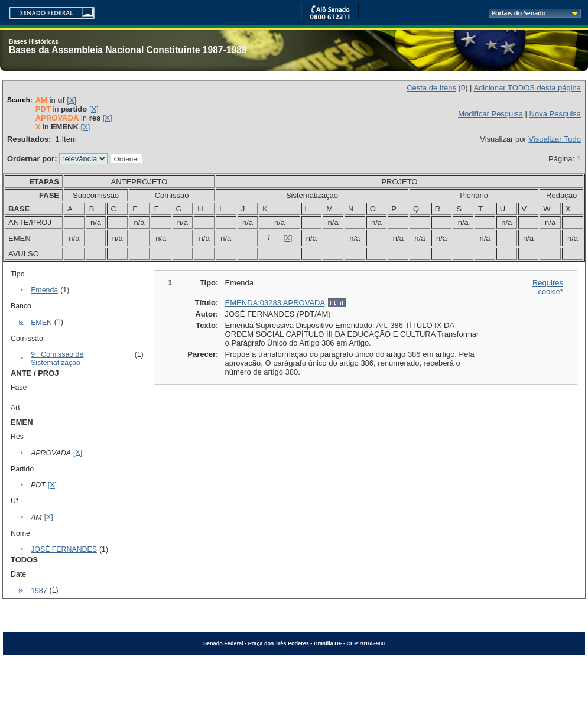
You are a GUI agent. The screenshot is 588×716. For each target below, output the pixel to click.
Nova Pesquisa (555, 114)
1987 (39, 591)
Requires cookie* (548, 287)
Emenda (44, 290)
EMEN (41, 323)
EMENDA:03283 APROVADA (275, 303)
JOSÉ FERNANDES (64, 549)
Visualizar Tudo (555, 139)
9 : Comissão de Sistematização (57, 359)
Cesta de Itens (431, 88)
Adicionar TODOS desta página (527, 88)
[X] (72, 100)
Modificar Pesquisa (490, 114)
